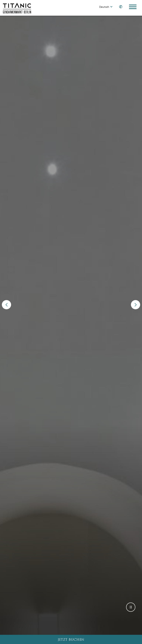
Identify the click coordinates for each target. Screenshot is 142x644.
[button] (6, 304)
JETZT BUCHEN (71, 640)
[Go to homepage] (17, 8)
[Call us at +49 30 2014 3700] (119, 7)
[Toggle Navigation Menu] (133, 7)
